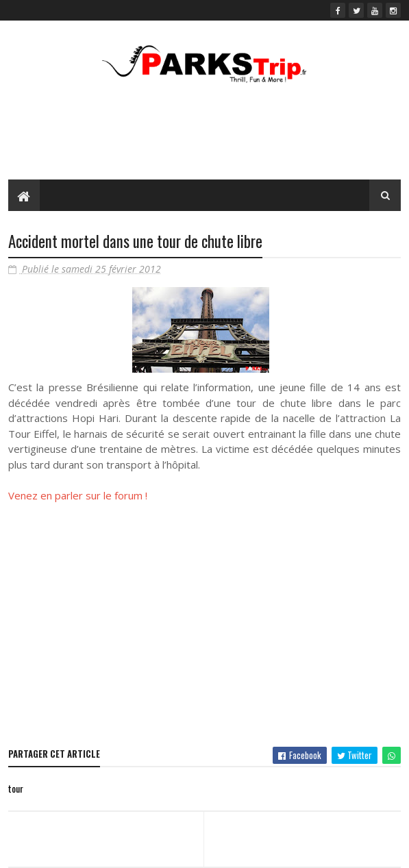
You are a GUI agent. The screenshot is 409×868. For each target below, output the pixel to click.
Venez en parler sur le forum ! (78, 495)
